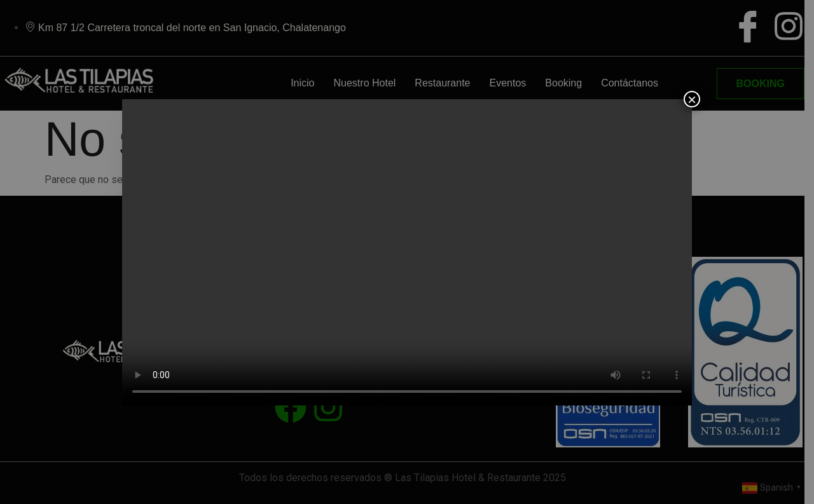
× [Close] (692, 99)
